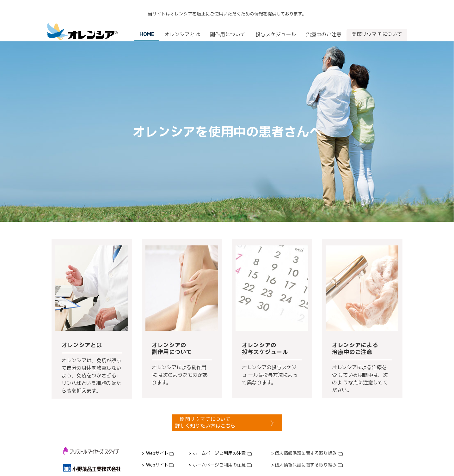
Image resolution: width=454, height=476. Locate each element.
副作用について (228, 22)
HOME (147, 22)
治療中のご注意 (324, 22)
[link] (158, 441)
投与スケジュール (276, 22)
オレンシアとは (182, 22)
